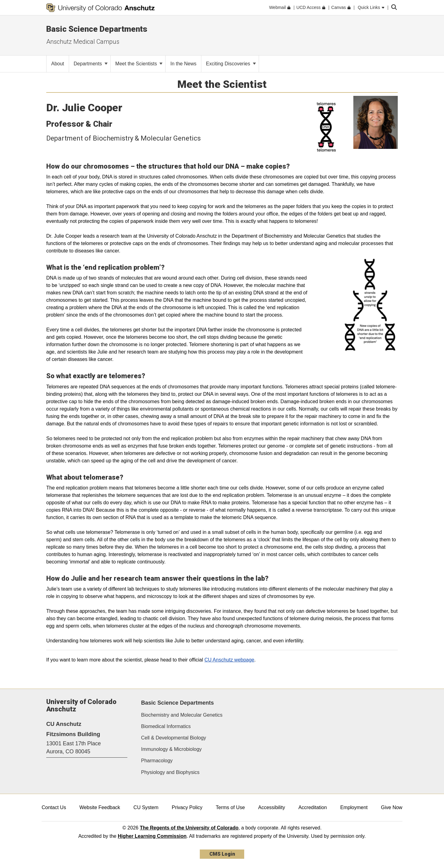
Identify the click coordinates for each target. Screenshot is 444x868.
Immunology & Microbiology (172, 749)
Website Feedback (100, 807)
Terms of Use (230, 807)
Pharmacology (157, 761)
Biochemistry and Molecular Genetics (182, 715)
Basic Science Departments (178, 703)
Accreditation (313, 807)
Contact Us (54, 807)
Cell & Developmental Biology (174, 738)
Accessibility (271, 807)
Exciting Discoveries (231, 64)
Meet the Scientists (139, 64)
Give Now (392, 807)
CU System (146, 807)
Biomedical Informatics (166, 726)
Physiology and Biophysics (170, 772)
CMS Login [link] (222, 854)
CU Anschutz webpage (229, 660)
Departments (91, 64)
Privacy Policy (187, 807)
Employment (354, 807)
